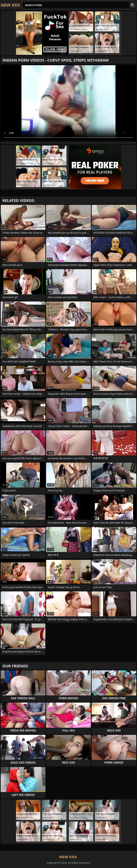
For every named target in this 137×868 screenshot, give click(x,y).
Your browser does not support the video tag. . (68, 103)
